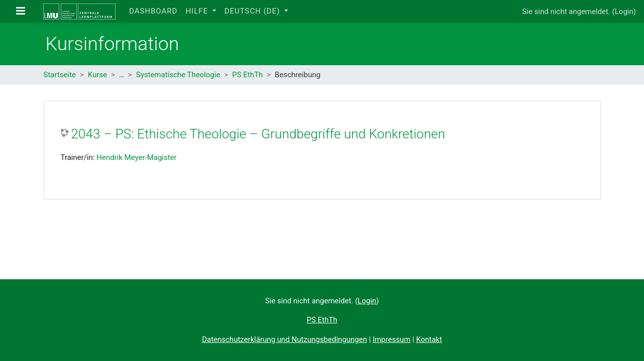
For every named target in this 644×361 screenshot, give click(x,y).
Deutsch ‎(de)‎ (253, 11)
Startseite (60, 75)
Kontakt (429, 339)
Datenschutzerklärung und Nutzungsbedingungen (284, 339)
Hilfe (198, 11)
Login (624, 12)
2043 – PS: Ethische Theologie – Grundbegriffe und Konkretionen (258, 134)
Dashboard (153, 11)
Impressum (391, 339)
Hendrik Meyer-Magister (137, 157)
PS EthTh (248, 75)
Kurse (97, 75)
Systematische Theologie (178, 75)
